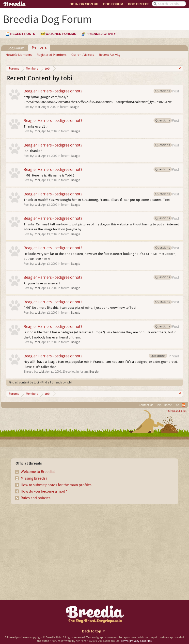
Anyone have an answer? (42, 283)
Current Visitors (83, 55)
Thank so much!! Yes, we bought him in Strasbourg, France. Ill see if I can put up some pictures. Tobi (97, 200)
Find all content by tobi (24, 382)
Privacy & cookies (141, 641)
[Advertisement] (47, 544)
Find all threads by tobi (56, 382)
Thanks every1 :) (36, 127)
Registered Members (52, 55)
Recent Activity (110, 55)
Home (168, 405)
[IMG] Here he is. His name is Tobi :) (49, 176)
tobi (37, 107)
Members (39, 48)
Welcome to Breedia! (38, 472)
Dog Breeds (139, 4)
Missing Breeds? (34, 478)
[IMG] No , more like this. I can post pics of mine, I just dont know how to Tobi (80, 308)
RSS (184, 405)
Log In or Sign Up (83, 4)
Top (177, 405)
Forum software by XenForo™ (86, 641)
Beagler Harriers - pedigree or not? (53, 91)
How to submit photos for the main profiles (56, 485)
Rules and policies (36, 498)
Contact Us (146, 405)
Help (158, 405)
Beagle (74, 107)
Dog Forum (113, 4)
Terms (125, 641)
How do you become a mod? (44, 491)
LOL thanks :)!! (34, 151)
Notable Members (19, 55)
